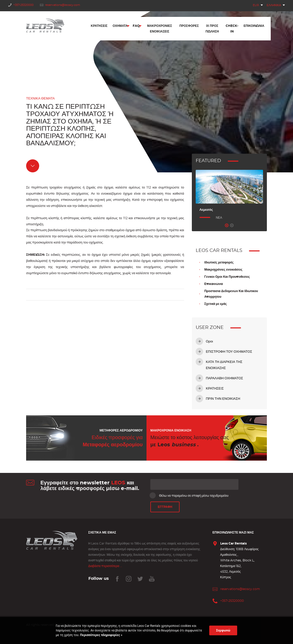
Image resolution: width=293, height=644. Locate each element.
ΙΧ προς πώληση (212, 29)
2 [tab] (232, 225)
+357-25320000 (21, 5)
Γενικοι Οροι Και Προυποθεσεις (227, 277)
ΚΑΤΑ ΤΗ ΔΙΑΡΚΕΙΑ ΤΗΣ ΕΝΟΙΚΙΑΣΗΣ (224, 365)
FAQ (136, 26)
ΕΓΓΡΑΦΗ (165, 507)
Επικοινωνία (254, 26)
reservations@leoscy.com (60, 5)
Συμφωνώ (223, 630)
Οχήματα (120, 26)
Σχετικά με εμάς (216, 304)
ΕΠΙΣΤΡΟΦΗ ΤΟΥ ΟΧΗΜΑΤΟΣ (229, 352)
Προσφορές (189, 26)
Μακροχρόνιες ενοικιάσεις (223, 270)
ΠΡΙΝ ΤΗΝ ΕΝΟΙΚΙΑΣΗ (223, 399)
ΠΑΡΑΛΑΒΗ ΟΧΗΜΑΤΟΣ (224, 378)
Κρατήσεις (99, 26)
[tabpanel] (229, 195)
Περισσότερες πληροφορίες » (101, 635)
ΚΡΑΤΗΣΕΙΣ (215, 389)
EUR (256, 5)
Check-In (232, 29)
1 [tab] (227, 225)
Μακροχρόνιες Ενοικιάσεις (159, 29)
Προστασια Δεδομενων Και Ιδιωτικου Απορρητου (231, 294)
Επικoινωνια (214, 284)
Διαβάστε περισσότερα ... (105, 566)
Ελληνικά (274, 5)
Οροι (210, 342)
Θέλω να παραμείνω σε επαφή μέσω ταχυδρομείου (189, 496)
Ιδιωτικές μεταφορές (219, 262)
